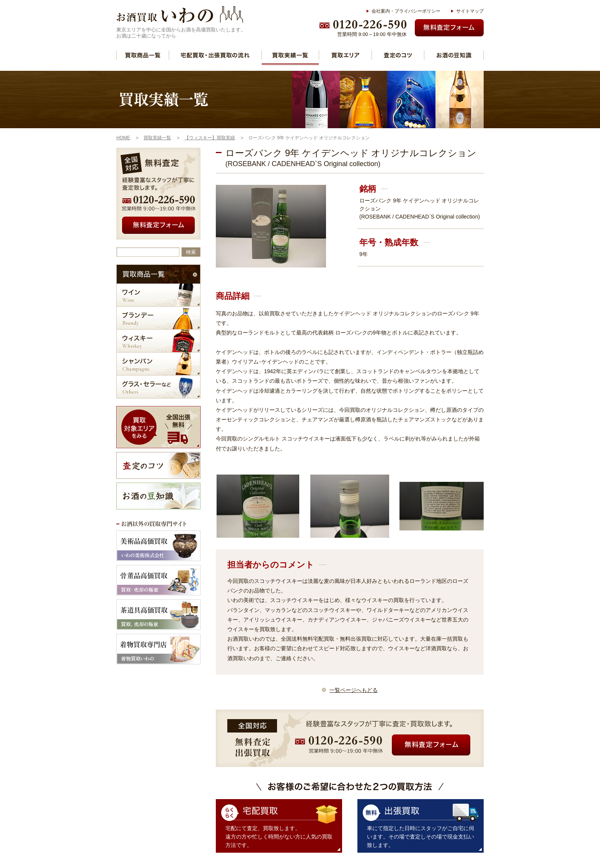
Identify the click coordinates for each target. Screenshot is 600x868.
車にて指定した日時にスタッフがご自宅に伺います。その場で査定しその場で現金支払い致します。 (421, 837)
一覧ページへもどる (354, 690)
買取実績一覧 (290, 55)
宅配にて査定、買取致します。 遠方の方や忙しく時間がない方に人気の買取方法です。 (279, 837)
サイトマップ (470, 11)
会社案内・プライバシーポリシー (406, 11)
